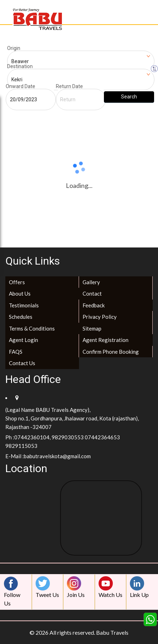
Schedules (21, 317)
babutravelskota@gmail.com (57, 456)
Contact (92, 293)
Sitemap (92, 328)
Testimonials (24, 305)
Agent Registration (106, 340)
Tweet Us (47, 587)
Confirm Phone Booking (111, 352)
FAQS (16, 352)
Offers (17, 282)
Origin (14, 48)
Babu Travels (112, 632)
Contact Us (22, 363)
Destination (20, 66)
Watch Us (110, 587)
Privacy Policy (100, 317)
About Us (20, 293)
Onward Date (20, 86)
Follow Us (13, 591)
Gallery (91, 282)
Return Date (69, 86)
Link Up (139, 587)
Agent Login (23, 340)
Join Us (76, 587)
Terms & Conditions (32, 328)
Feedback (94, 305)
